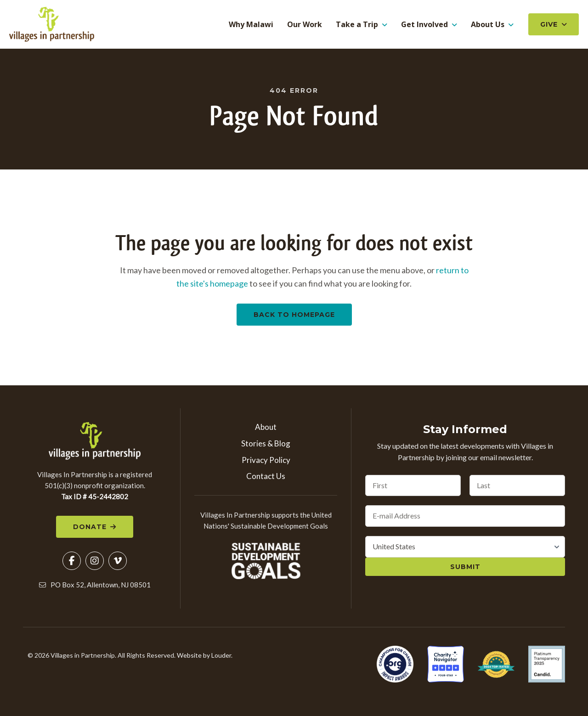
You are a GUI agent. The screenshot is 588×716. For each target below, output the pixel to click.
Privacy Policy (266, 461)
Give (549, 25)
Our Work (305, 25)
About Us (488, 25)
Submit (465, 568)
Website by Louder (204, 657)
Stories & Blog (266, 444)
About (266, 428)
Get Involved (424, 25)
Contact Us (266, 477)
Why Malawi (251, 25)
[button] (72, 562)
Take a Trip (357, 25)
